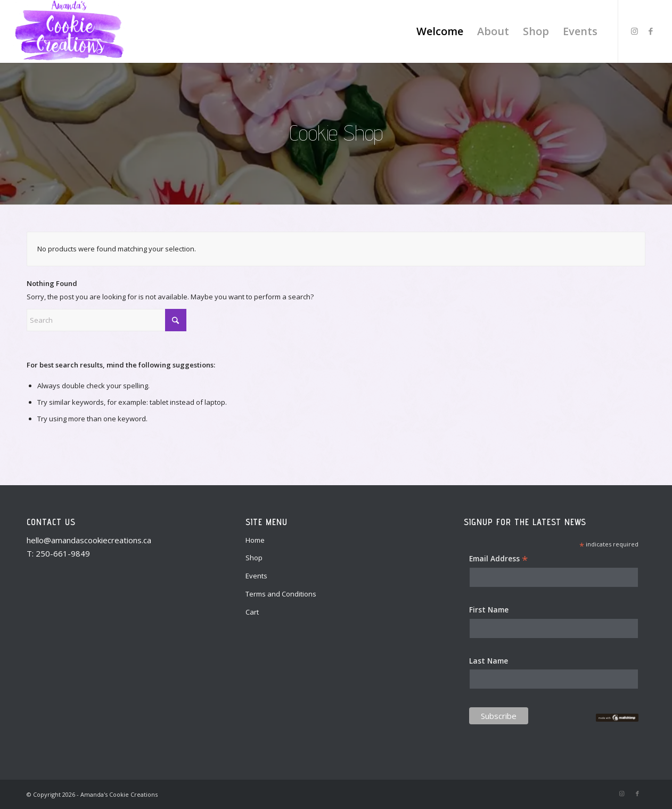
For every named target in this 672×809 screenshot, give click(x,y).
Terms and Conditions (281, 594)
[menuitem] (440, 31)
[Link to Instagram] (635, 31)
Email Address (498, 559)
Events (256, 576)
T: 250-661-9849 (58, 553)
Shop (254, 558)
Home (255, 540)
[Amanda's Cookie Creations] (69, 31)
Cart (252, 612)
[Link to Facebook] (651, 31)
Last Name (489, 661)
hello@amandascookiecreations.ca (89, 540)
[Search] (106, 320)
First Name (489, 610)
